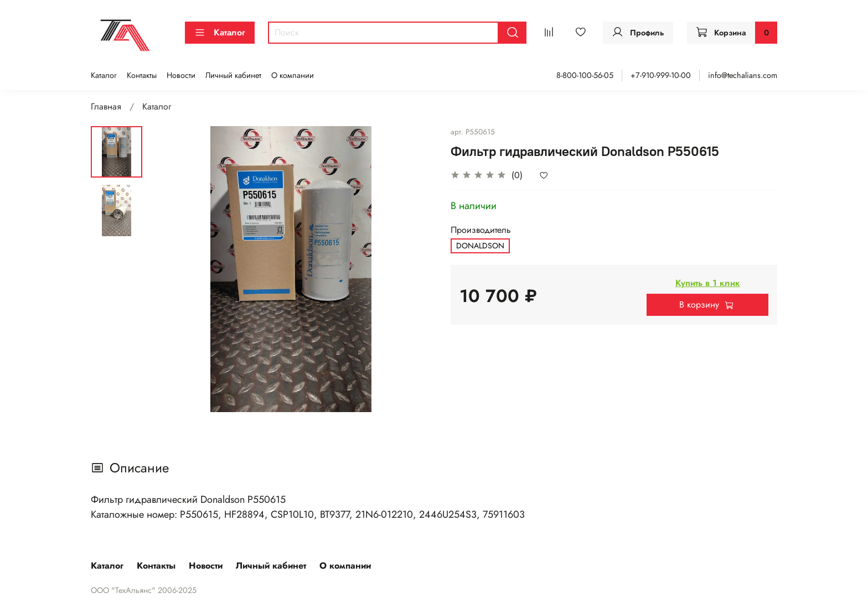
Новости (181, 75)
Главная (106, 106)
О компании (293, 75)
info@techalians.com (743, 75)
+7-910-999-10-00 (661, 75)
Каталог (220, 32)
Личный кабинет (233, 75)
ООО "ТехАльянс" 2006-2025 (144, 590)
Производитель (481, 230)
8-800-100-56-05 (585, 75)
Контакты (142, 75)
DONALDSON (480, 246)
